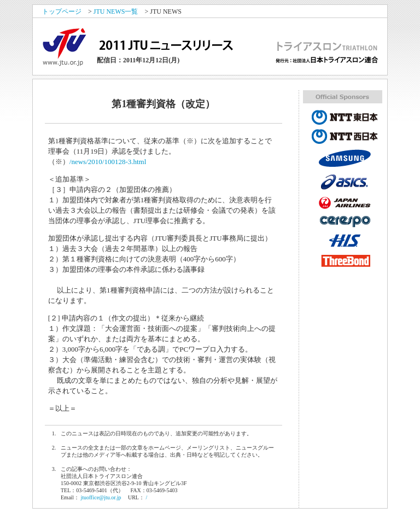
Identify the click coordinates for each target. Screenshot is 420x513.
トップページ (62, 11)
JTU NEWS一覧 (116, 11)
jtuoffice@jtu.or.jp (101, 497)
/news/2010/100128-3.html (108, 162)
